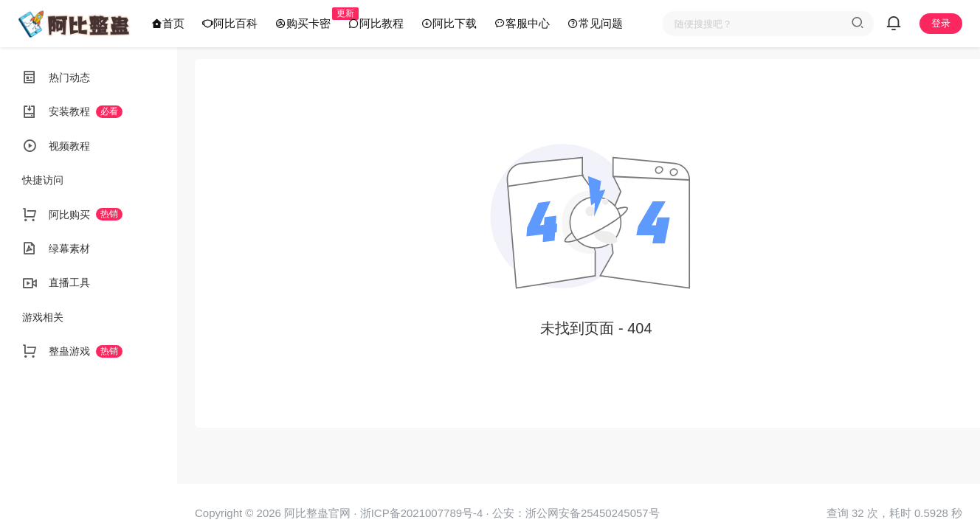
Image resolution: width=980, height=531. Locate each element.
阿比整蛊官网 (316, 513)
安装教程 (72, 112)
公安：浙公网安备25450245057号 (576, 513)
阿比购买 (72, 215)
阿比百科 (230, 23)
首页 (168, 23)
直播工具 (56, 283)
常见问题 (595, 23)
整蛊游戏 (72, 351)
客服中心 (522, 23)
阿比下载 (449, 23)
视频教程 (56, 146)
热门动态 (56, 77)
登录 (941, 23)
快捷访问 (43, 180)
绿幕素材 (56, 249)
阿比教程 (376, 23)
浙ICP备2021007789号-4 (422, 513)
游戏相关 (43, 317)
